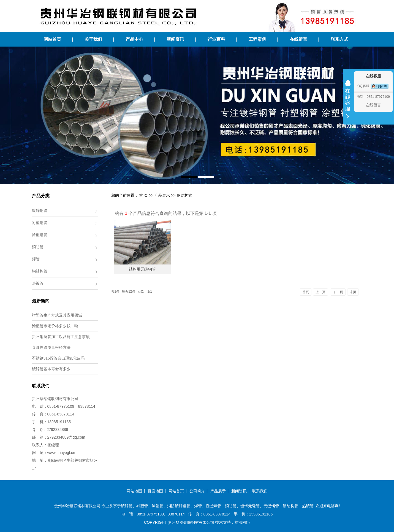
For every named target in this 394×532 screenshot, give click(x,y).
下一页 (338, 292)
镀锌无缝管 (250, 506)
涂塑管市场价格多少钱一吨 (55, 326)
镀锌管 (127, 506)
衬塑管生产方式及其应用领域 (57, 315)
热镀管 (38, 283)
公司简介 (197, 491)
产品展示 (162, 195)
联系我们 (260, 491)
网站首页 (52, 39)
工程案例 (257, 39)
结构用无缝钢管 (142, 269)
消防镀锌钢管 (179, 506)
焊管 (36, 259)
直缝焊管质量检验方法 (51, 347)
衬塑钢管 (40, 223)
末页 (353, 292)
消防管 (38, 247)
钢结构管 (40, 271)
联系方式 (339, 39)
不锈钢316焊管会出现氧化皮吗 (58, 358)
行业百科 (216, 39)
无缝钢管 (271, 506)
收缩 (348, 102)
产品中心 (134, 39)
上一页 (320, 292)
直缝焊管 (213, 506)
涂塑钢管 (40, 235)
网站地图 (134, 491)
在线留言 (298, 39)
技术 (219, 522)
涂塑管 (157, 506)
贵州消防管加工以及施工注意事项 (61, 337)
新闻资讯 (175, 39)
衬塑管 (142, 506)
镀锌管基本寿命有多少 (51, 369)
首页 (306, 292)
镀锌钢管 (40, 210)
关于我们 (93, 39)
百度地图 (155, 491)
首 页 (143, 195)
